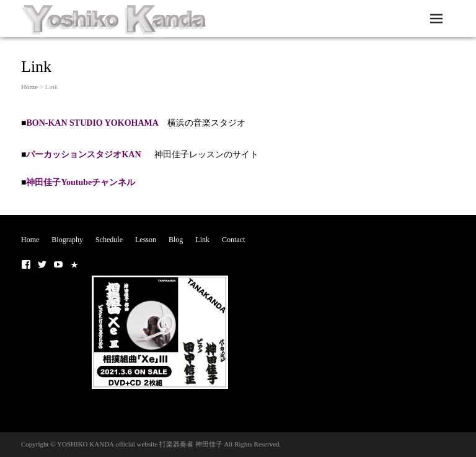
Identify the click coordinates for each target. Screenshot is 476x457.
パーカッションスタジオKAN (90, 155)
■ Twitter (42, 264)
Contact (233, 240)
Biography (67, 240)
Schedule (109, 240)
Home (29, 87)
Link (202, 240)
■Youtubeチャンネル (58, 264)
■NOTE (74, 264)
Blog (176, 240)
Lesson (146, 240)
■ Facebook (26, 264)
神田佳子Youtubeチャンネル (81, 182)
